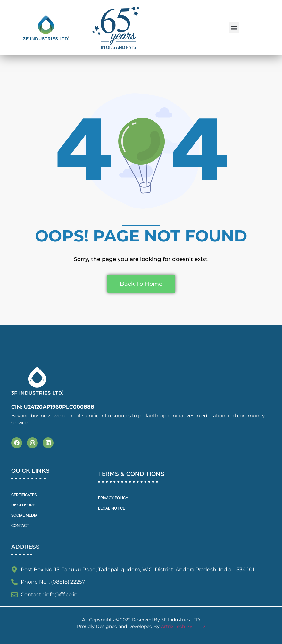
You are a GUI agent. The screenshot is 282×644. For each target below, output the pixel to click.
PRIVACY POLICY (113, 498)
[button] (234, 28)
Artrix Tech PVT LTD (183, 626)
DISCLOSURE (23, 505)
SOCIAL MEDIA (24, 515)
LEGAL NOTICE (112, 508)
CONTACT (20, 526)
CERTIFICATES (24, 495)
